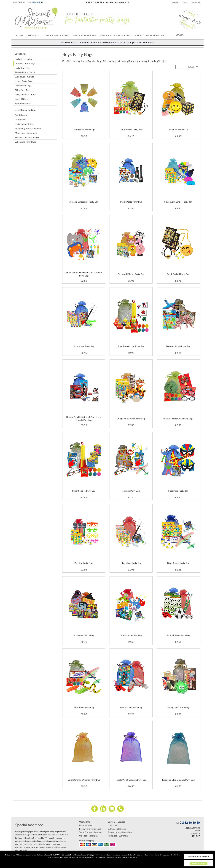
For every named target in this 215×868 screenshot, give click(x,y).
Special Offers (22, 99)
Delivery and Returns (25, 124)
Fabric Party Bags (23, 86)
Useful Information (25, 110)
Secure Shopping (87, 841)
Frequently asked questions (28, 128)
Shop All (33, 35)
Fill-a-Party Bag (22, 90)
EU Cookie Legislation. (65, 855)
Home (19, 35)
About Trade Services (150, 35)
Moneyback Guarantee (26, 133)
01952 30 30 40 (36, 2)
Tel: (178, 823)
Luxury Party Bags (56, 35)
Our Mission (21, 115)
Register (196, 2)
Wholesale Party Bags (115, 35)
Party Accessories (23, 59)
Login (185, 2)
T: (28, 2)
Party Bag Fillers (84, 35)
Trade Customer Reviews (90, 832)
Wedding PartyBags (24, 77)
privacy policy (93, 855)
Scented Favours (23, 103)
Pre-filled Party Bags (25, 63)
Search (196, 35)
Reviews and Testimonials (27, 137)
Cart (188, 35)
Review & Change (199, 863)
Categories (21, 54)
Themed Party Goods (25, 72)
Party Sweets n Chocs (25, 94)
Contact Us (19, 2)
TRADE (175, 2)
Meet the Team (86, 825)
